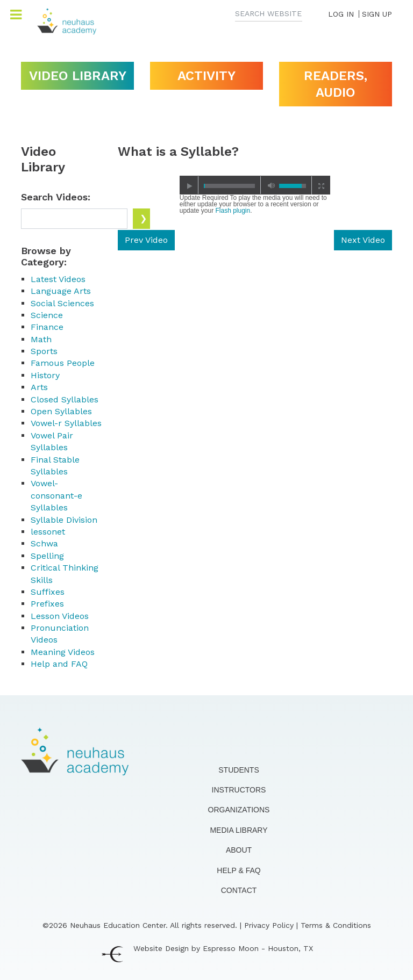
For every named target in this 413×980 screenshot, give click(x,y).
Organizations (239, 810)
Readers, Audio (336, 84)
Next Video (363, 240)
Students (238, 770)
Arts (39, 387)
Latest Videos (58, 279)
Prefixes (47, 604)
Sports (44, 351)
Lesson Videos (60, 616)
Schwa (44, 543)
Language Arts (61, 291)
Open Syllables (61, 411)
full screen (321, 185)
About (239, 850)
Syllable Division (64, 520)
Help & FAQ (238, 870)
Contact (239, 890)
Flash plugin (233, 211)
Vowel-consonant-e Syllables (56, 495)
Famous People (63, 363)
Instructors (239, 790)
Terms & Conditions (336, 925)
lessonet (48, 532)
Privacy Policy (269, 925)
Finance (47, 327)
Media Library (238, 830)
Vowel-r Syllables (66, 423)
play (189, 186)
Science (47, 315)
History (45, 375)
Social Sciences (62, 303)
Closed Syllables (65, 399)
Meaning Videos (63, 652)
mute (269, 186)
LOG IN (341, 14)
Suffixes (48, 592)
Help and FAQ (59, 664)
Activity (206, 76)
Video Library (78, 76)
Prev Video (146, 240)
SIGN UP (377, 14)
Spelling (47, 556)
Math (41, 339)
